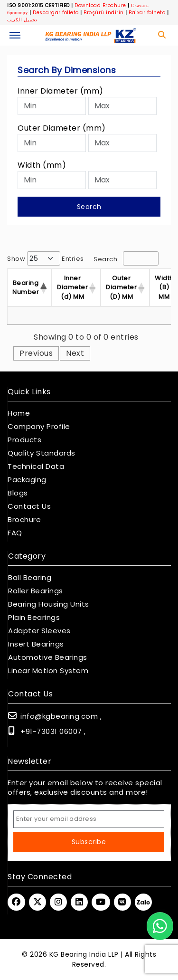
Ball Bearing (30, 578)
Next (75, 353)
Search (89, 207)
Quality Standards (42, 453)
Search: (126, 258)
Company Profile (39, 427)
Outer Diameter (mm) (62, 128)
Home (19, 413)
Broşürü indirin (104, 13)
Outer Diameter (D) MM (121, 287)
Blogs (18, 493)
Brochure (24, 520)
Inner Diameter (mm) (61, 91)
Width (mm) (42, 165)
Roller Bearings (36, 591)
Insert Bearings (36, 644)
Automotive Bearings (48, 657)
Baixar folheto (147, 13)
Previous (36, 353)
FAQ (15, 533)
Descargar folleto (56, 13)
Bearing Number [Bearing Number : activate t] (26, 288)
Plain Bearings (34, 618)
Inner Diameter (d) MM (72, 287)
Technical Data (36, 466)
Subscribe (89, 842)
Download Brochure (100, 5)
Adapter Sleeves (39, 631)
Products (24, 440)
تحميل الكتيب (22, 20)
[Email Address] (89, 819)
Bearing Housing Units (49, 604)
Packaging (27, 480)
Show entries (46, 258)
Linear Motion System (48, 671)
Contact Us (29, 506)
